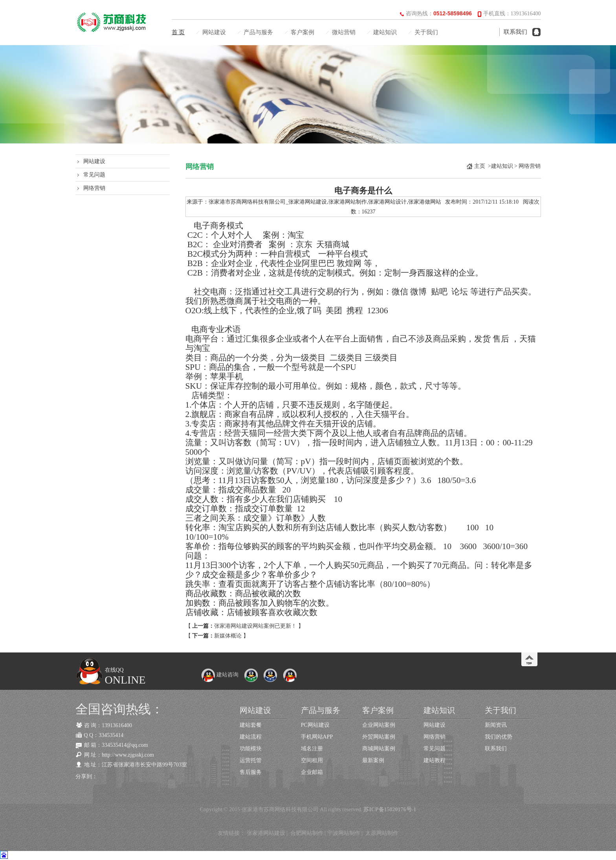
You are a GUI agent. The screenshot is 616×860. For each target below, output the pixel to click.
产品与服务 (258, 32)
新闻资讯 (496, 725)
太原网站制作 (382, 833)
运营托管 (251, 760)
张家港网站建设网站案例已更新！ (255, 626)
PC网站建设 (315, 725)
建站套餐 (251, 725)
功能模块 (251, 749)
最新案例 (373, 760)
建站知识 (385, 32)
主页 (480, 166)
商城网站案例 (379, 749)
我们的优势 (499, 737)
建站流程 (251, 737)
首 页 (178, 32)
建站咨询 (220, 675)
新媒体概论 (228, 636)
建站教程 (434, 760)
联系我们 (515, 32)
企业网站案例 (379, 725)
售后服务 (251, 772)
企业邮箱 (312, 772)
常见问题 (94, 175)
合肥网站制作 (307, 833)
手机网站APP (317, 737)
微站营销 (344, 32)
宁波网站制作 (344, 833)
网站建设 (214, 32)
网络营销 (94, 188)
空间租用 (312, 760)
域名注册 (312, 749)
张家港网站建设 (266, 833)
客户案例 (302, 32)
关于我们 (426, 32)
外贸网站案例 (379, 737)
